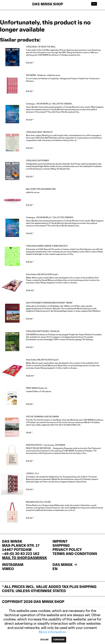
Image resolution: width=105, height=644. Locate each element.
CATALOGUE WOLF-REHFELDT (39, 132)
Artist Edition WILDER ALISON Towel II (42, 360)
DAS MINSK (65, 565)
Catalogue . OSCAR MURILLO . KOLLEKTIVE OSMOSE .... (50, 104)
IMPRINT (60, 541)
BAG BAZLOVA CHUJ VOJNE (38, 502)
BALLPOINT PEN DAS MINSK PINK (41, 189)
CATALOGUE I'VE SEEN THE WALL (41, 47)
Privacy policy (67, 550)
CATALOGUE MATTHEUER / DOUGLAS (43, 331)
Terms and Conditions (75, 554)
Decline (45, 640)
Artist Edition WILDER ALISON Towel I (42, 274)
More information (52, 632)
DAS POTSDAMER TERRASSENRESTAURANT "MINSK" (49, 303)
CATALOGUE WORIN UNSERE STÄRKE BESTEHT (47, 246)
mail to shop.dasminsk (24, 558)
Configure (59, 640)
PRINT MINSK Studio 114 (37, 388)
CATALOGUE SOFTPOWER (37, 160)
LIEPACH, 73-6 (32, 473)
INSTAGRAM (13, 565)
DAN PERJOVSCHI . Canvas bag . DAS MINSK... (46, 445)
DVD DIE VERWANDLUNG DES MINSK (42, 417)
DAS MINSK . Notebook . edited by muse (43, 75)
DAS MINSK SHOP (48, 4)
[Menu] (95, 4)
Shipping (61, 546)
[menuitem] (95, 4)
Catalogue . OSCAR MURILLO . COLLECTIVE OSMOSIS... (50, 217)
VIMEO (8, 569)
